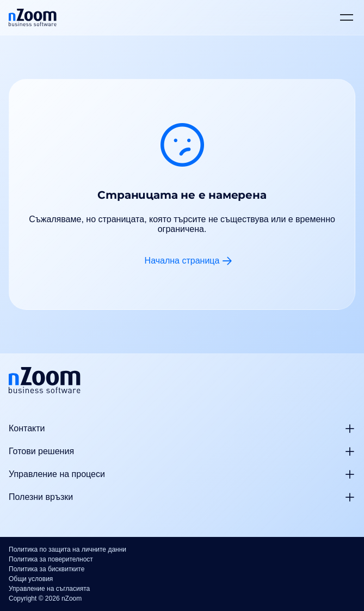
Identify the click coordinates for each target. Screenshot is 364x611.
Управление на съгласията (49, 589)
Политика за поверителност (51, 559)
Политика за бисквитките (47, 569)
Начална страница (182, 261)
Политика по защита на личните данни (67, 549)
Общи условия (31, 579)
